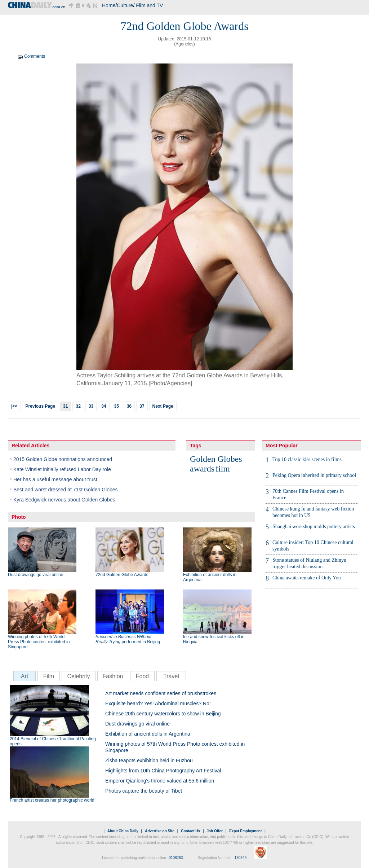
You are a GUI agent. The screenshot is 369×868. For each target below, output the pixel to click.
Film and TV (149, 5)
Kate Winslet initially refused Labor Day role (62, 469)
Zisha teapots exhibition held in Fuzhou (149, 760)
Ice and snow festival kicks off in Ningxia (214, 639)
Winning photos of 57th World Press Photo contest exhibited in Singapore (39, 642)
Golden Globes (216, 459)
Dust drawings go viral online (35, 575)
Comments (35, 56)
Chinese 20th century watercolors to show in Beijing (163, 714)
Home (109, 5)
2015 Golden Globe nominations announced (63, 459)
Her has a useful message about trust (55, 479)
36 (129, 406)
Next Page (163, 406)
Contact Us (190, 831)
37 (142, 406)
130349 (241, 858)
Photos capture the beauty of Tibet (144, 791)
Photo (19, 517)
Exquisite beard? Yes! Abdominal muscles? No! (158, 703)
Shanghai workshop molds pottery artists (314, 527)
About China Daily (123, 831)
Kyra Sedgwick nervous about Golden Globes (64, 500)
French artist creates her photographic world (52, 800)
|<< (14, 406)
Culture (125, 5)
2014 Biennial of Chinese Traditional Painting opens (53, 741)
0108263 (176, 858)
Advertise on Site (160, 831)
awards (202, 469)
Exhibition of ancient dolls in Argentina (210, 577)
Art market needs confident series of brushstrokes (161, 693)
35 (117, 406)
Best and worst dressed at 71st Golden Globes (66, 490)
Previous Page (40, 406)
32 (78, 406)
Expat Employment (245, 831)
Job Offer (214, 831)
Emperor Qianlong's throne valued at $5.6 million (160, 781)
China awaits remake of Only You (307, 578)
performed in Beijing (128, 639)
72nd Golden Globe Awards (122, 575)
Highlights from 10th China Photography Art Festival (163, 771)
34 (104, 406)
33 (91, 406)
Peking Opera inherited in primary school (314, 475)
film (223, 469)
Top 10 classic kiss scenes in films (307, 459)
